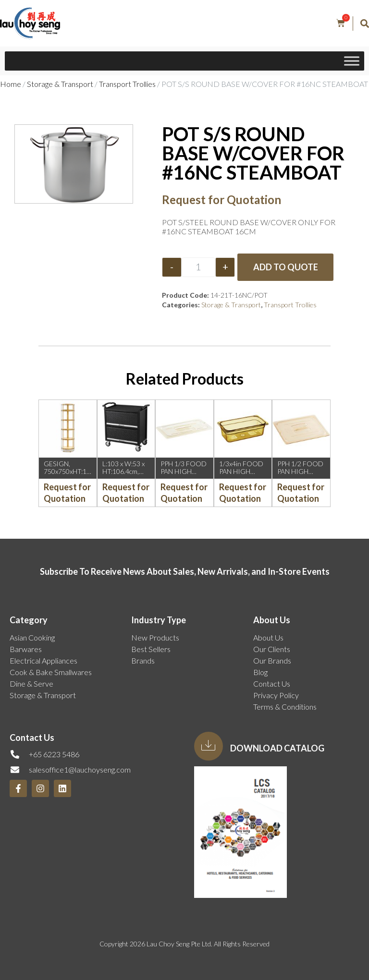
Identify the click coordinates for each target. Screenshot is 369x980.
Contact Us (272, 684)
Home (11, 84)
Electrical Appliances (43, 660)
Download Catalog (277, 748)
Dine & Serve (31, 684)
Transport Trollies (127, 84)
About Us (268, 637)
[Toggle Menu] (352, 61)
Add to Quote (286, 267)
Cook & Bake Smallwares (51, 672)
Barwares (26, 649)
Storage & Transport (60, 84)
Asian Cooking (32, 637)
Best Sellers (151, 649)
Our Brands (272, 660)
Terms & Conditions (285, 707)
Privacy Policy (276, 695)
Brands (143, 660)
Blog (260, 672)
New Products (155, 637)
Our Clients (272, 649)
